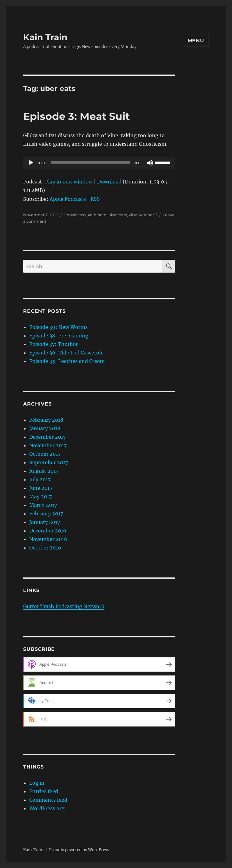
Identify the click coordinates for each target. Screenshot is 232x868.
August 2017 (44, 471)
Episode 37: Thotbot (54, 344)
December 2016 (48, 531)
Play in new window (69, 182)
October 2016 (45, 548)
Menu (196, 41)
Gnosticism (75, 215)
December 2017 (47, 437)
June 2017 (41, 488)
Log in (37, 783)
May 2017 (40, 497)
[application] (99, 163)
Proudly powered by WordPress (79, 850)
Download (109, 182)
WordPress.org (47, 808)
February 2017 (46, 514)
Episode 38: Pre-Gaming (59, 336)
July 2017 (40, 479)
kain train (97, 215)
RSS (95, 199)
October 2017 (45, 454)
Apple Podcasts (68, 199)
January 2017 (45, 522)
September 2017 (49, 462)
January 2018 (45, 428)
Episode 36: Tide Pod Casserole (66, 353)
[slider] (91, 163)
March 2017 (43, 505)
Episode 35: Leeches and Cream (67, 361)
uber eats (118, 215)
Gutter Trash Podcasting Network (64, 606)
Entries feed (44, 791)
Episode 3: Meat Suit (76, 116)
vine (133, 215)
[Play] (31, 163)
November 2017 (48, 445)
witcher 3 (148, 215)
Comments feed (48, 800)
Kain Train (45, 37)
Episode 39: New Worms (58, 327)
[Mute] (150, 163)
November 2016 (48, 539)
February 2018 (46, 420)
